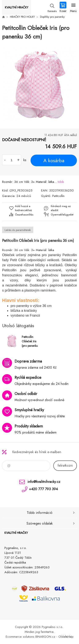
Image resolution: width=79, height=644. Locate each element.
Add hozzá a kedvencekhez (23, 208)
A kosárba (54, 161)
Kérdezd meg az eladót (61, 208)
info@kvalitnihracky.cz (44, 482)
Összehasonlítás (24, 215)
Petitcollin (58, 196)
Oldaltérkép (66, 637)
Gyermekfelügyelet (61, 215)
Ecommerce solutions (20, 637)
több (61, 182)
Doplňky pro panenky (52, 17)
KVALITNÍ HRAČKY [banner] (17, 7)
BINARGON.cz (45, 637)
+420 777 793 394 (43, 489)
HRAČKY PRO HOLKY (22, 17)
